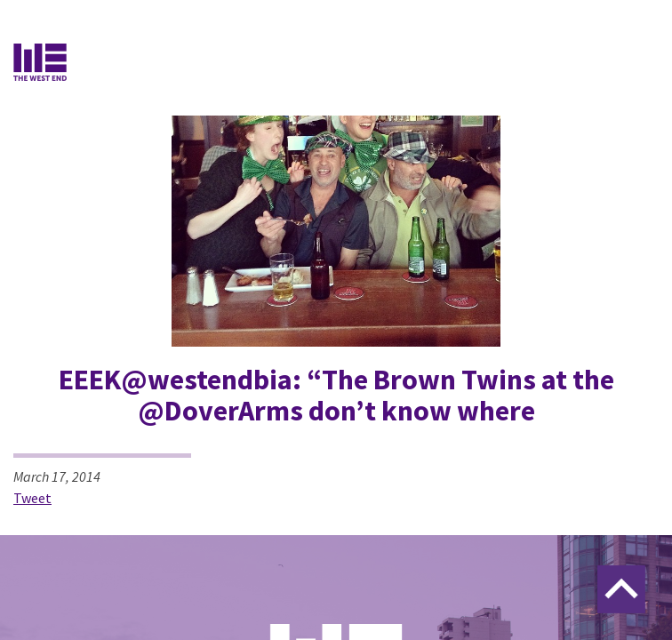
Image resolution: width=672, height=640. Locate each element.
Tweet (32, 498)
